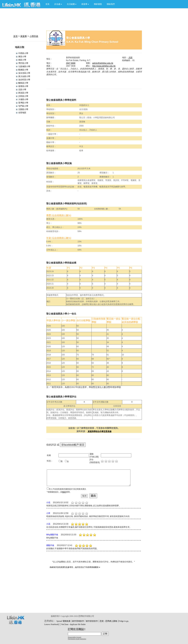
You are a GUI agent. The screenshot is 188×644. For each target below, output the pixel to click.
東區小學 (22, 57)
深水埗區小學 (24, 73)
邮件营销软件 (78, 621)
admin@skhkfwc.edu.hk (103, 63)
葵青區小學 (23, 86)
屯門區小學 (23, 106)
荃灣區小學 (23, 103)
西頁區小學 (23, 93)
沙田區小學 (23, 96)
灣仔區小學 (23, 63)
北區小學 (22, 90)
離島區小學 (23, 83)
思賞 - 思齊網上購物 (108, 621)
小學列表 (34, 36)
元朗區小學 (23, 109)
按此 (64, 492)
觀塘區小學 (23, 70)
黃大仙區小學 (24, 76)
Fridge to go (123, 621)
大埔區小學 (23, 99)
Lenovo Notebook (51, 624)
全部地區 (22, 113)
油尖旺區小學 (24, 80)
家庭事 (24, 36)
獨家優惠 (98, 4)
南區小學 (22, 60)
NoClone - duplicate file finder (73, 624)
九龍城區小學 (24, 66)
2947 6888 (71, 63)
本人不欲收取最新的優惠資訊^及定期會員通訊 (67, 489)
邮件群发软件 (92, 621)
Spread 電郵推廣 (63, 621)
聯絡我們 (111, 4)
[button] (58, 4)
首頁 (47, 4)
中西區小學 (23, 53)
